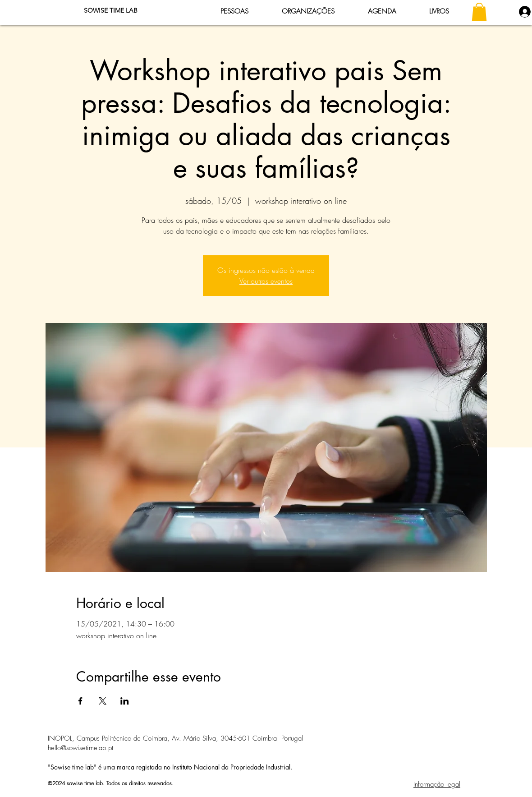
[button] (479, 12)
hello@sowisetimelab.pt (80, 748)
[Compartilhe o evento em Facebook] (80, 701)
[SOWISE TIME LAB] (110, 11)
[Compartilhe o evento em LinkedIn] (125, 701)
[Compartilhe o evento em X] (103, 701)
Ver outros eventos (266, 281)
